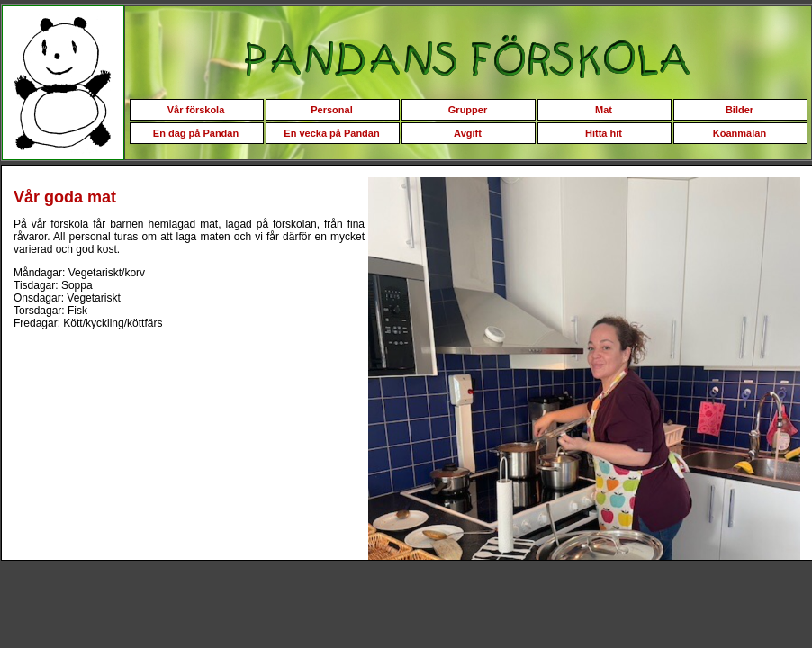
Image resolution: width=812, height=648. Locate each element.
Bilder (740, 110)
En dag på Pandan (196, 133)
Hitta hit (604, 133)
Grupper (468, 110)
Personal (331, 110)
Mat (604, 110)
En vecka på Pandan (331, 133)
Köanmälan (740, 133)
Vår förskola (196, 110)
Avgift (468, 133)
